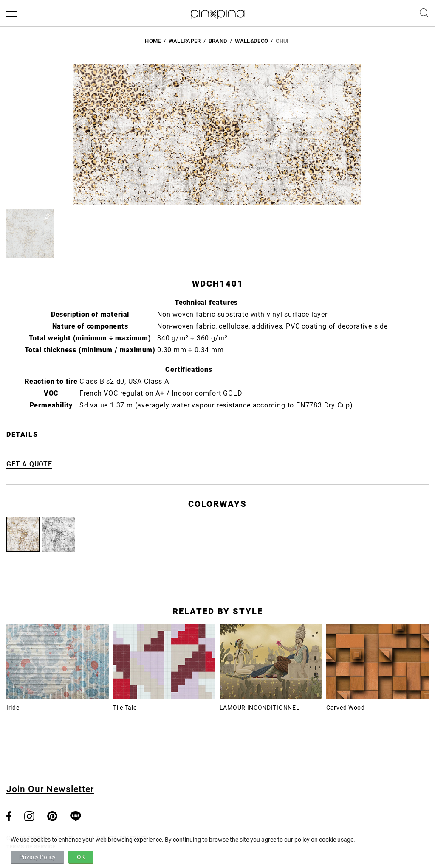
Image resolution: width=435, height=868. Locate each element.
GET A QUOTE (29, 464)
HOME (153, 41)
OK (81, 857)
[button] (30, 234)
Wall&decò (251, 41)
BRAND (218, 41)
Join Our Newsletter (50, 789)
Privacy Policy (37, 857)
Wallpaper (185, 41)
